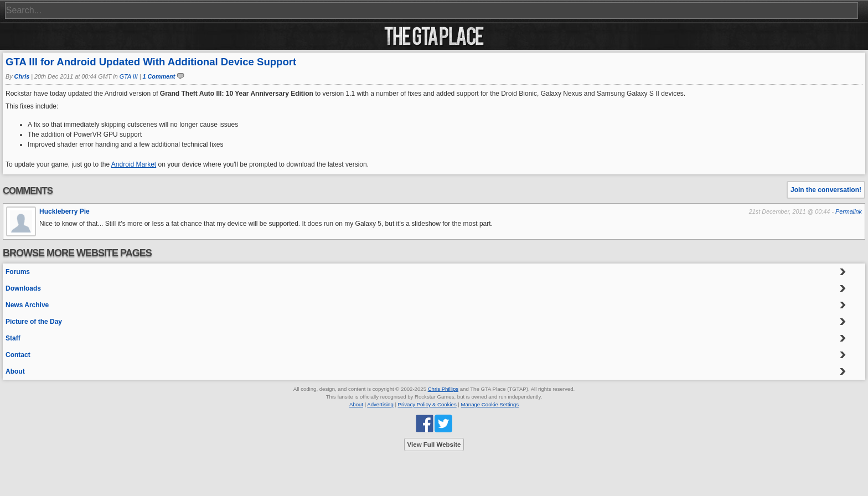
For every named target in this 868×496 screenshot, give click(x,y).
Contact (18, 355)
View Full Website (434, 445)
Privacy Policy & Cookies (427, 404)
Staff (13, 338)
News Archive (27, 305)
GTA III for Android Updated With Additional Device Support (151, 62)
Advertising (380, 404)
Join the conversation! (826, 190)
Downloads (23, 288)
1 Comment (159, 76)
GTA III (129, 76)
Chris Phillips (443, 389)
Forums (18, 272)
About (15, 371)
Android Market (134, 164)
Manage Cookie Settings (490, 404)
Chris (22, 76)
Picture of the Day (34, 322)
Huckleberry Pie (64, 211)
